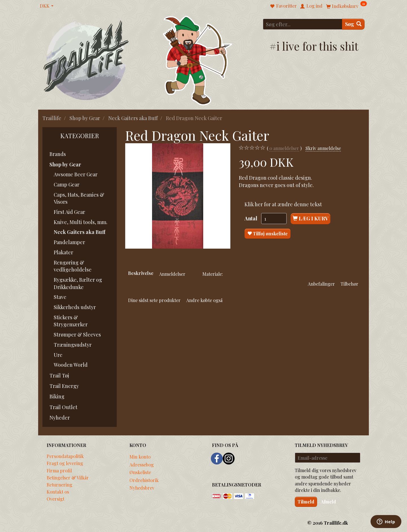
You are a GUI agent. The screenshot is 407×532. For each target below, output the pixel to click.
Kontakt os (58, 492)
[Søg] (353, 24)
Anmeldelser (172, 274)
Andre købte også (204, 300)
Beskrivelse (141, 273)
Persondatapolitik (65, 456)
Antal (251, 218)
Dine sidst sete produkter (154, 300)
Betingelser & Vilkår (68, 477)
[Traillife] (86, 60)
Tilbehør (349, 284)
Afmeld (328, 502)
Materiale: (213, 274)
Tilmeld (306, 502)
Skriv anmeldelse (323, 148)
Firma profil (59, 470)
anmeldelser (284, 148)
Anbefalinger (321, 284)
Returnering (59, 485)
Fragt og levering (65, 463)
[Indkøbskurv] (347, 6)
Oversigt (56, 499)
